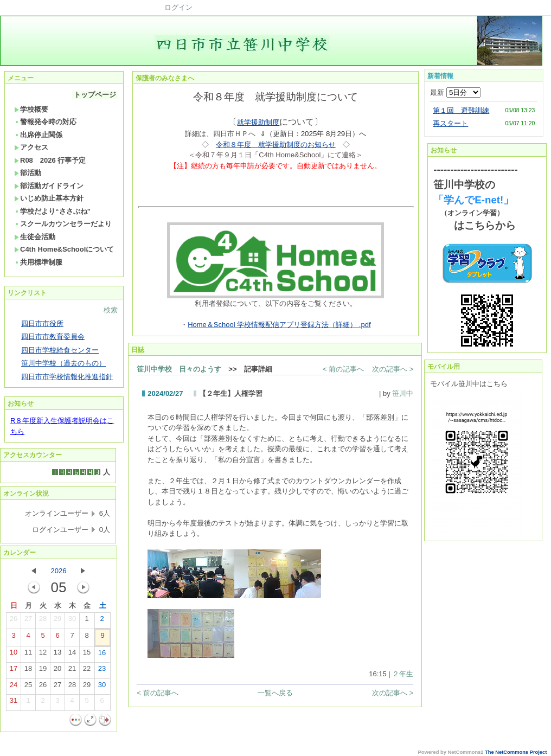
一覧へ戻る (275, 693)
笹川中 (403, 393)
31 (14, 703)
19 (43, 671)
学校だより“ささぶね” (52, 211)
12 (43, 655)
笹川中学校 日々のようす (179, 369)
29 (57, 621)
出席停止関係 (38, 135)
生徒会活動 (35, 237)
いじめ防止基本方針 (49, 198)
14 (72, 655)
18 (28, 671)
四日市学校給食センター (60, 350)
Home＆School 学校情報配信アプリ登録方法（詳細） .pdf (279, 325)
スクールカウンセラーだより (63, 224)
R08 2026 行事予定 (50, 160)
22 (87, 671)
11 (28, 655)
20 (57, 671)
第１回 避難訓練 (461, 110)
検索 (111, 310)
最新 (455, 92)
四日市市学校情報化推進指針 (67, 377)
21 (72, 671)
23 (102, 671)
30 (72, 621)
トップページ (95, 95)
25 (28, 687)
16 (102, 655)
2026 (59, 571)
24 (14, 687)
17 (14, 671)
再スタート (450, 123)
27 (28, 621)
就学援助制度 (258, 122)
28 (43, 621)
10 (14, 655)
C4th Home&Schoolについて (64, 249)
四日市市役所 (42, 323)
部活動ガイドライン (49, 186)
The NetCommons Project (516, 752)
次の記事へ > (393, 369)
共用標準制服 (38, 262)
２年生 (403, 674)
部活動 (28, 173)
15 (87, 655)
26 (14, 621)
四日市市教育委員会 (53, 337)
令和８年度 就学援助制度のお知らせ (276, 145)
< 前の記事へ (343, 369)
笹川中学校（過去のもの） (63, 363)
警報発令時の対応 (45, 122)
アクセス (31, 147)
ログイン (178, 7)
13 (57, 655)
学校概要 (31, 109)
